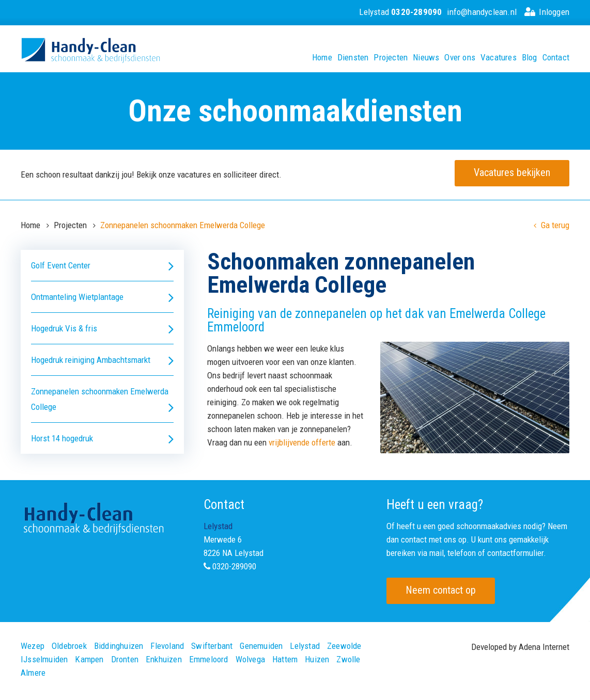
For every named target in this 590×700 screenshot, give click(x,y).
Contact (556, 58)
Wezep (33, 646)
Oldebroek (69, 646)
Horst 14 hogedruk (102, 439)
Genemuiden (261, 646)
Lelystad (400, 12)
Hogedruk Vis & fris (102, 329)
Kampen (89, 659)
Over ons (460, 58)
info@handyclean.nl (482, 12)
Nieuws (426, 58)
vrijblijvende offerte (302, 442)
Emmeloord (209, 659)
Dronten (125, 659)
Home (322, 58)
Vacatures (499, 58)
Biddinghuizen (119, 646)
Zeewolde (344, 646)
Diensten (353, 58)
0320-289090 (234, 566)
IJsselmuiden (44, 659)
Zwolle (348, 659)
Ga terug (552, 225)
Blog (530, 58)
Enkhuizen (164, 659)
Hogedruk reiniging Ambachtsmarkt (102, 360)
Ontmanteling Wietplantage (102, 297)
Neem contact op (441, 590)
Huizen (317, 659)
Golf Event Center (102, 266)
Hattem (285, 659)
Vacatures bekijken (512, 172)
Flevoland (167, 646)
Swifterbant (212, 646)
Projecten (391, 58)
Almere (33, 673)
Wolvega (250, 659)
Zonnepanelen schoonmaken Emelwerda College (102, 400)
